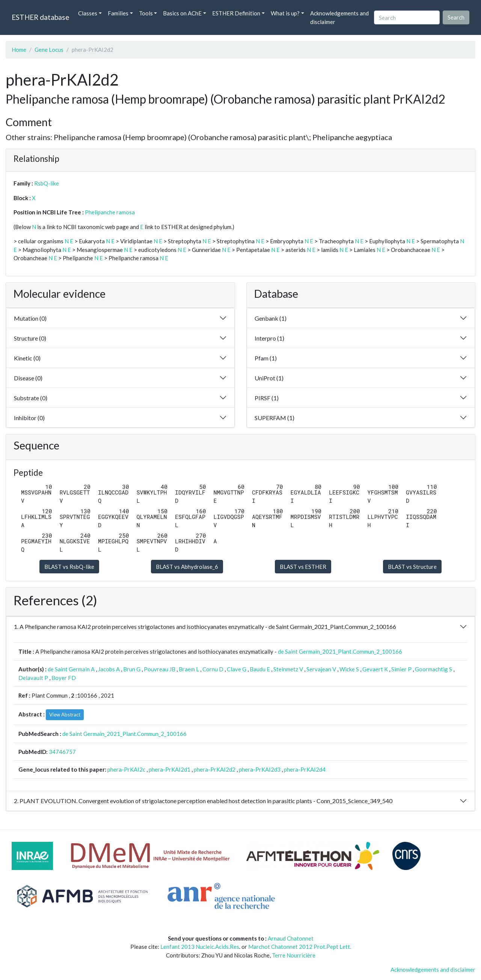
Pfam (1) (266, 358)
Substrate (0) (31, 398)
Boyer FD (64, 678)
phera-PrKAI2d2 (215, 769)
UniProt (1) (269, 378)
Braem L (189, 669)
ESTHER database (40, 17)
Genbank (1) (271, 318)
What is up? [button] (285, 13)
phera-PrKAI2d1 (170, 769)
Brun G (132, 669)
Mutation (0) (30, 318)
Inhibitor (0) (29, 418)
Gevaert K (375, 669)
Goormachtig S (434, 669)
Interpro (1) (269, 338)
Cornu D (213, 669)
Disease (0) (28, 378)
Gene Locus (49, 50)
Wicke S (349, 669)
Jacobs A (109, 669)
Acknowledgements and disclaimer (339, 17)
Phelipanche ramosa (110, 212)
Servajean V (321, 669)
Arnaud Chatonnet (291, 938)
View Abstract (65, 715)
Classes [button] (88, 13)
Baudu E (260, 669)
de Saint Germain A (71, 669)
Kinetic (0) (27, 358)
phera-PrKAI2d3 (260, 769)
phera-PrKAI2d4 (305, 769)
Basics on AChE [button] (182, 13)
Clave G (237, 669)
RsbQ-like (47, 183)
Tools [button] (146, 13)
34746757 (62, 752)
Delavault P (33, 678)
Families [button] (118, 13)
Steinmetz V (288, 669)
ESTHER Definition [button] (236, 13)
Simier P (401, 669)
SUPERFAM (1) (274, 418)
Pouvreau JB (160, 669)
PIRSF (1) (267, 398)
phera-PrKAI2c (126, 769)
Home (19, 50)
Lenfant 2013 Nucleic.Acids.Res (200, 947)
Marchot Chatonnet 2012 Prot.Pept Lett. (300, 947)
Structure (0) (30, 338)
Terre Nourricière (294, 955)
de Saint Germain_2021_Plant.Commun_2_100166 (340, 651)
